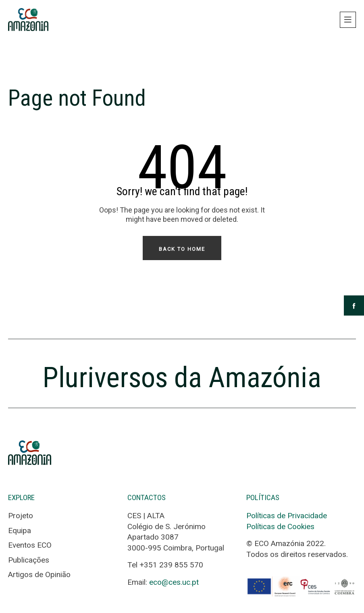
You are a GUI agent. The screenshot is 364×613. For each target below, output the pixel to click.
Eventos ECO (30, 545)
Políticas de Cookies (280, 526)
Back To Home (182, 249)
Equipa (20, 531)
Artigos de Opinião (39, 574)
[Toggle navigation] (348, 20)
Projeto (21, 516)
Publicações (29, 560)
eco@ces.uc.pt (174, 582)
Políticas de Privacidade (287, 516)
